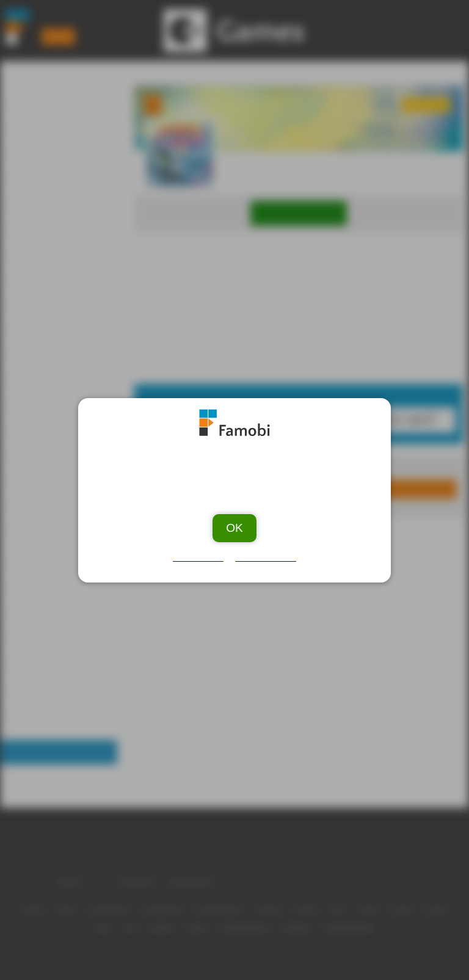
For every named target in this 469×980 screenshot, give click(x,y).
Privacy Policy (264, 553)
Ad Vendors (201, 553)
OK (234, 523)
